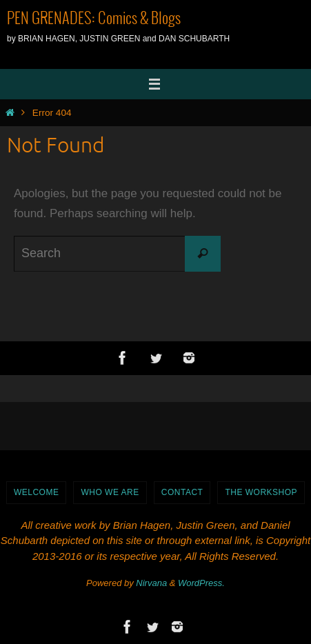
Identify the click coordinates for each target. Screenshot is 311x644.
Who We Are (110, 492)
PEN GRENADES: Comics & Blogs (94, 19)
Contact (182, 492)
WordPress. (201, 583)
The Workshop (261, 492)
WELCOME (37, 492)
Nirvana (151, 583)
